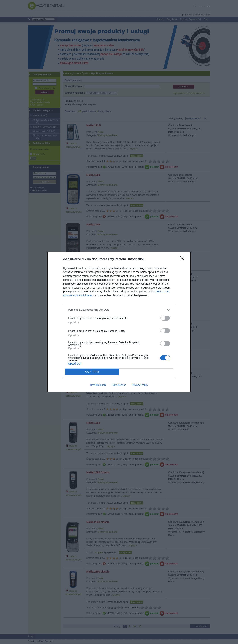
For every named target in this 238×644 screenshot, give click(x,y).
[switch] (165, 318)
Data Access (119, 385)
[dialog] (119, 322)
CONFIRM (92, 371)
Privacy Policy (140, 385)
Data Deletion (98, 385)
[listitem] (119, 310)
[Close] (183, 259)
